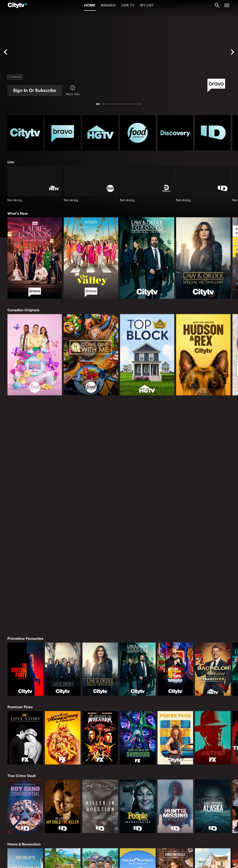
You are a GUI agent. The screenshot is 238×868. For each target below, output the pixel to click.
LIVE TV (128, 5)
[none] (13, 842)
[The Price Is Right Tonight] (175, 447)
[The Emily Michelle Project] (175, 652)
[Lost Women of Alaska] (213, 584)
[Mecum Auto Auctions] (63, 789)
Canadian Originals (23, 310)
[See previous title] (6, 52)
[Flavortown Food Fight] (100, 721)
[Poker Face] (175, 515)
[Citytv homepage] (25, 133)
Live (11, 162)
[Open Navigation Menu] (227, 5)
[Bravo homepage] (63, 133)
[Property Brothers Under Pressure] (100, 652)
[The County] (213, 652)
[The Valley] (91, 258)
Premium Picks (20, 484)
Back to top (215, 855)
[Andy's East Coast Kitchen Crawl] (25, 721)
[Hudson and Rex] (203, 355)
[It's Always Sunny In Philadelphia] (63, 515)
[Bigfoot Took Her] (175, 789)
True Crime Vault (22, 553)
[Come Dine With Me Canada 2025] (91, 355)
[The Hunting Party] (25, 447)
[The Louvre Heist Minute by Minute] (138, 789)
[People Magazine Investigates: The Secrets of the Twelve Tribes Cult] (138, 584)
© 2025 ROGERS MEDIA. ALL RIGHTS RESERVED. (38, 855)
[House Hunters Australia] (138, 652)
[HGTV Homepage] (100, 133)
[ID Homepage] (213, 133)
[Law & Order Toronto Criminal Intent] (147, 258)
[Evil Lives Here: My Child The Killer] (63, 584)
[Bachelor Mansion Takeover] (213, 447)
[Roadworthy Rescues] (100, 789)
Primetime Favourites (25, 416)
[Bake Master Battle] (35, 355)
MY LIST (147, 5)
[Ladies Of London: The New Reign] (35, 258)
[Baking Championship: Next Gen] (138, 721)
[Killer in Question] (100, 584)
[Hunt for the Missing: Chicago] (175, 584)
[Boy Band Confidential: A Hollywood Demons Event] (25, 584)
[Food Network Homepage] (138, 133)
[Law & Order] (63, 447)
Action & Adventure (24, 759)
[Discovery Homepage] (175, 133)
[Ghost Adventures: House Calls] (213, 789)
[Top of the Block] (147, 355)
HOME (90, 5)
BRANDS (108, 5)
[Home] (18, 5)
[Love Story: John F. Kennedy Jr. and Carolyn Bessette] (25, 515)
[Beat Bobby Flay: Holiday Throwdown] (213, 721)
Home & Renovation (24, 622)
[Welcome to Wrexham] (100, 515)
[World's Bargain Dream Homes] (25, 652)
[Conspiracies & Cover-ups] (25, 789)
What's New (18, 214)
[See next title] (232, 52)
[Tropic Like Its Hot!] (63, 652)
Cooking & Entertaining (27, 690)
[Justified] (213, 515)
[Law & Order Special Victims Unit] (203, 258)
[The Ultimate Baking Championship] (63, 721)
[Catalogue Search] (217, 5)
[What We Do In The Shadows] (138, 515)
